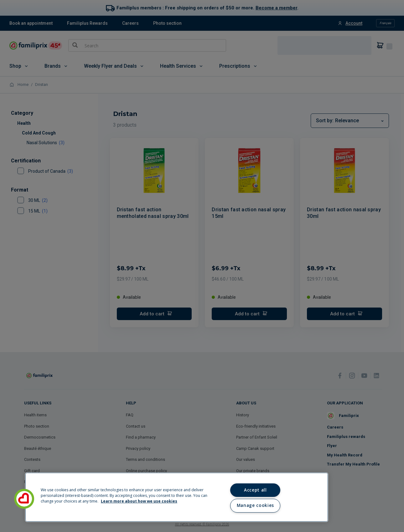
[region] (177, 497)
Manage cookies (255, 505)
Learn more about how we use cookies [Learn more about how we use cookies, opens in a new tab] (139, 501)
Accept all (255, 490)
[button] (24, 499)
